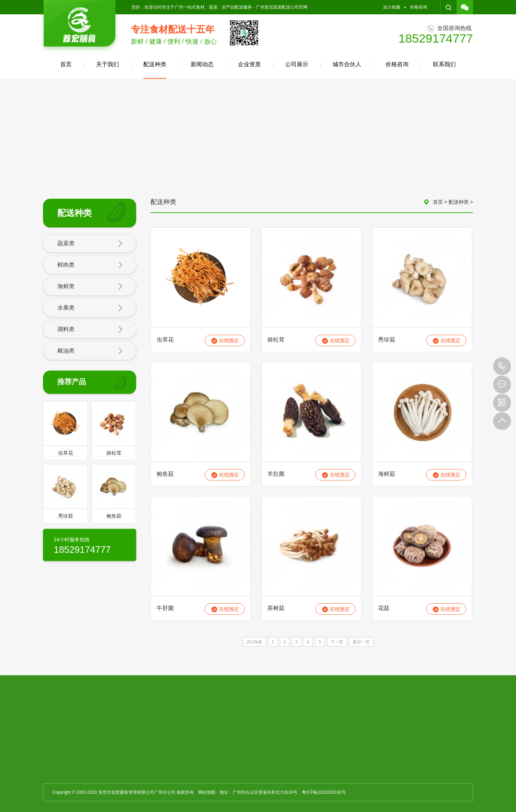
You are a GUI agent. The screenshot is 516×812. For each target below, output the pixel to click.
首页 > (441, 202)
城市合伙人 (347, 64)
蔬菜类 (90, 244)
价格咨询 (419, 7)
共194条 (254, 642)
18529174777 (502, 366)
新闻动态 (202, 64)
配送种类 (155, 70)
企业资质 (249, 64)
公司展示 (297, 64)
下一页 (337, 642)
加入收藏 (392, 7)
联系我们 (444, 64)
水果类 (90, 308)
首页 (66, 64)
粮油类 (90, 351)
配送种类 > (461, 202)
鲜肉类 (90, 265)
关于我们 (107, 64)
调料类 (90, 330)
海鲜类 (90, 287)
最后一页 (361, 642)
